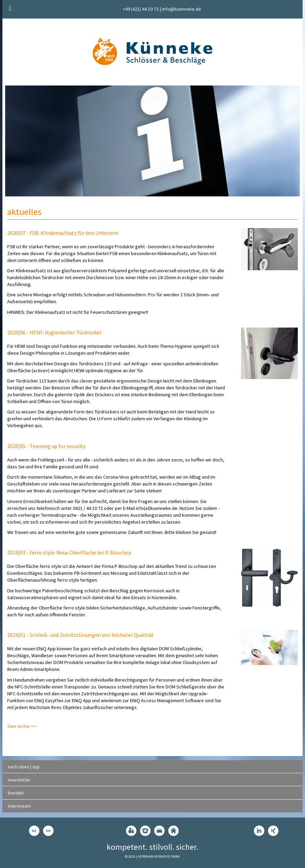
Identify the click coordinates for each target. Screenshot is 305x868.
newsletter (19, 780)
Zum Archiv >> (22, 726)
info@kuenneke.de (182, 9)
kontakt (16, 793)
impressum (19, 806)
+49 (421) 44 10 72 (141, 9)
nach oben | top (24, 767)
